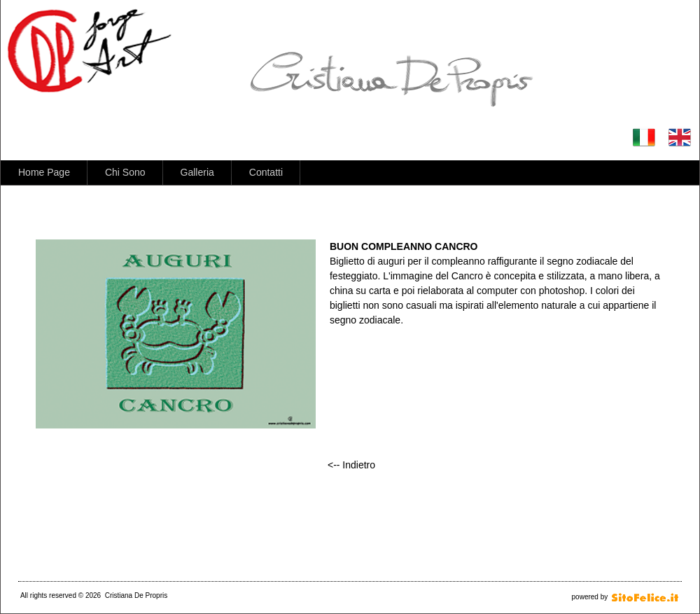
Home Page (44, 172)
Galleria (197, 172)
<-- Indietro (351, 465)
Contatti (266, 172)
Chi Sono (125, 172)
